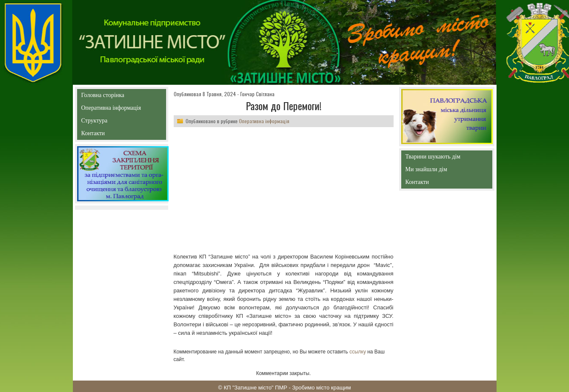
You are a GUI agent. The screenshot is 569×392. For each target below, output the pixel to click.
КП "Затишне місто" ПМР (255, 388)
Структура (110, 122)
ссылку (358, 352)
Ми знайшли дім (444, 169)
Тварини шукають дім (435, 158)
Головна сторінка (121, 95)
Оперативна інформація (111, 110)
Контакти (112, 135)
